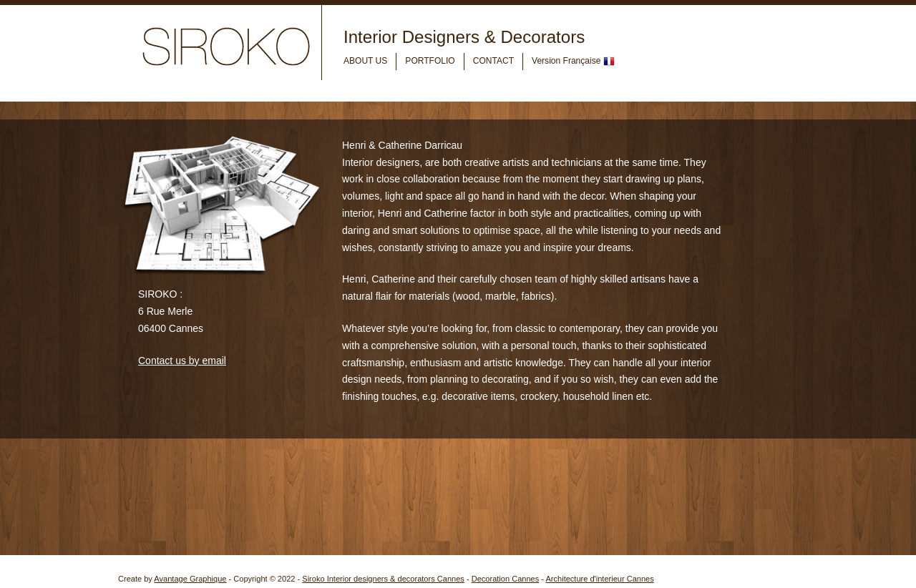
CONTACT (493, 61)
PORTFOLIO (430, 61)
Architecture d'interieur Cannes (599, 579)
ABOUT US (365, 61)
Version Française (573, 62)
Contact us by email (182, 361)
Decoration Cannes (506, 579)
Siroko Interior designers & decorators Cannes (383, 579)
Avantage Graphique (190, 579)
